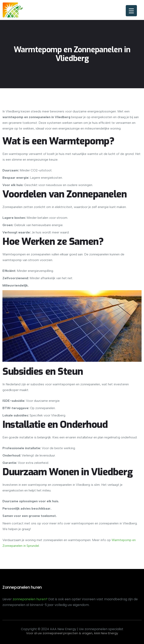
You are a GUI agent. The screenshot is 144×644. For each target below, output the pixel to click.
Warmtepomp (121, 540)
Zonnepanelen (12, 546)
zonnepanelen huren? (30, 599)
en (134, 540)
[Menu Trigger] (131, 11)
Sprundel (32, 546)
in (24, 546)
